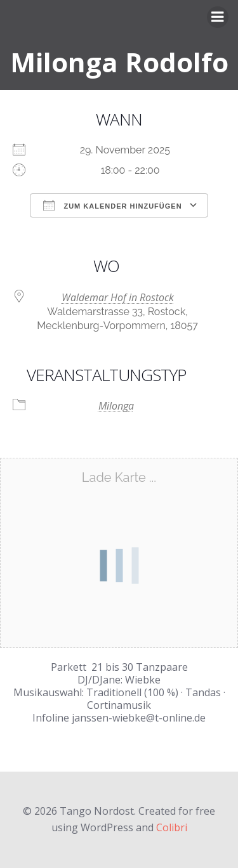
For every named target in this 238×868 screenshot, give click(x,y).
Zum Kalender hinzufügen (112, 205)
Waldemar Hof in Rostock (118, 297)
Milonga (116, 406)
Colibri (172, 827)
